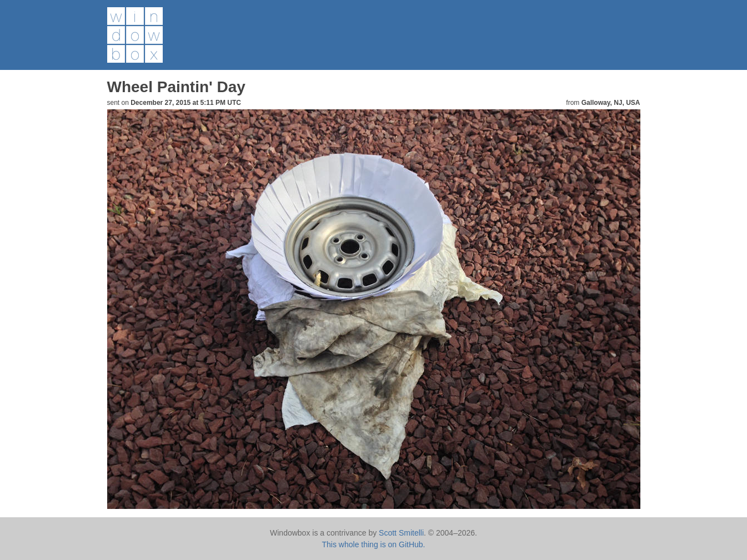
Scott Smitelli (401, 533)
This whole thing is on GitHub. (374, 544)
